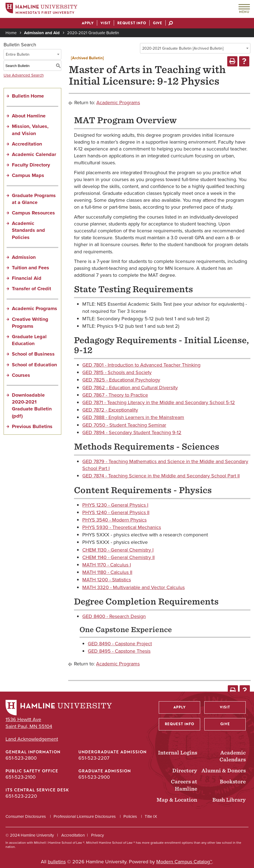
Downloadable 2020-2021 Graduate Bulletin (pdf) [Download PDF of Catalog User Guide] (32, 405)
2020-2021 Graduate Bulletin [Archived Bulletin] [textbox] (183, 48)
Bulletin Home (28, 96)
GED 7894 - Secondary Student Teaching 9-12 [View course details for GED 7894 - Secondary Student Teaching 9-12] (132, 432)
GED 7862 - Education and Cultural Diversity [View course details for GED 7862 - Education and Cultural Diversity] (130, 388)
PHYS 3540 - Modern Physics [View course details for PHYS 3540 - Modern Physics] (114, 520)
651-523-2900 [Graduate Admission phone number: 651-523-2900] (94, 777)
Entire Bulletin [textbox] (18, 54)
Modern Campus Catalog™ (184, 862)
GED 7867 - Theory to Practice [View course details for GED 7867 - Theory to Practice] (115, 395)
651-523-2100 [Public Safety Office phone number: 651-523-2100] (21, 777)
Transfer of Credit (31, 289)
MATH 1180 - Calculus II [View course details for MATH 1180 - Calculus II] (107, 572)
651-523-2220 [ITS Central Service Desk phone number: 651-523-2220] (21, 796)
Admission (24, 257)
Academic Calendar (34, 154)
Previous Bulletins (32, 426)
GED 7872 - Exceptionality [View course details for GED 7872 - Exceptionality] (110, 410)
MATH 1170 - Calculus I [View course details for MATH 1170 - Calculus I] (107, 565)
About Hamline (29, 116)
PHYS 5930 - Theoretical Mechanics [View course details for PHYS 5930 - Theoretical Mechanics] (122, 527)
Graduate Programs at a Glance (34, 199)
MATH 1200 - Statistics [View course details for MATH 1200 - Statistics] (107, 580)
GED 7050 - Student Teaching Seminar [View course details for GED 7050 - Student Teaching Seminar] (124, 425)
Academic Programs (35, 308)
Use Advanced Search (24, 75)
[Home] (41, 9)
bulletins (57, 862)
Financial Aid (27, 278)
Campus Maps (28, 175)
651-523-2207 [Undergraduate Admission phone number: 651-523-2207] (94, 758)
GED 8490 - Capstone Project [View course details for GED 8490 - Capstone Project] (120, 644)
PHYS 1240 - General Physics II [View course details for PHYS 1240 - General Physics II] (116, 512)
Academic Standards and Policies (28, 230)
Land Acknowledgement (32, 739)
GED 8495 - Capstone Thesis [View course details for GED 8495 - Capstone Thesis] (119, 651)
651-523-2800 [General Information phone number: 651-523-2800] (21, 758)
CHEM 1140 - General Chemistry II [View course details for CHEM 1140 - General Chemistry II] (118, 557)
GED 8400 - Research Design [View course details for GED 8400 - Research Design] (114, 616)
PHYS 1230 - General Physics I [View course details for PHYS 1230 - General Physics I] (115, 505)
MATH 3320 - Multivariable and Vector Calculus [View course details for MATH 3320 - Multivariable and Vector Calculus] (133, 587)
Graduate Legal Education (29, 340)
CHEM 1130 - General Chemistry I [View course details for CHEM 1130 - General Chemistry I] (118, 550)
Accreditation (27, 144)
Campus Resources (33, 213)
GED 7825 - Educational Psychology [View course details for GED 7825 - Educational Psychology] (121, 380)
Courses (21, 375)
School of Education (34, 365)
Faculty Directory (31, 165)
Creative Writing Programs (30, 323)
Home (11, 33)
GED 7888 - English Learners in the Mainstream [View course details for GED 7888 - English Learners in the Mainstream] (133, 417)
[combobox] (195, 48)
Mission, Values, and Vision (30, 130)
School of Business (33, 354)
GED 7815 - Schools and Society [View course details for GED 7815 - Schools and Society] (117, 372)
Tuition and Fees (31, 268)
